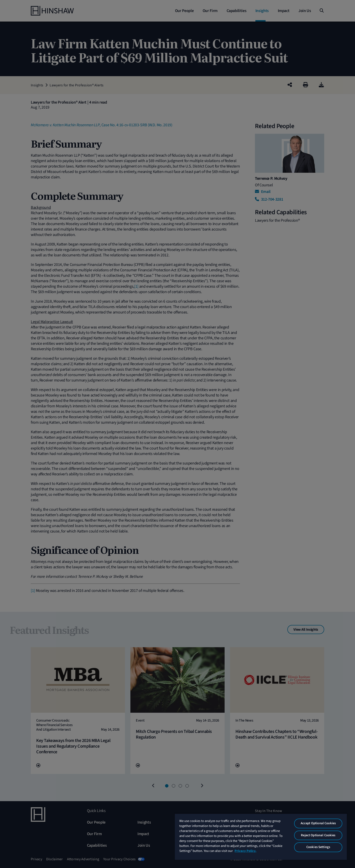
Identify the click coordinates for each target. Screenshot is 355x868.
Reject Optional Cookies (318, 835)
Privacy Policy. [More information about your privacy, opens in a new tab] (245, 851)
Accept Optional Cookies (318, 823)
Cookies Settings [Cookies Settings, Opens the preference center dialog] (318, 847)
